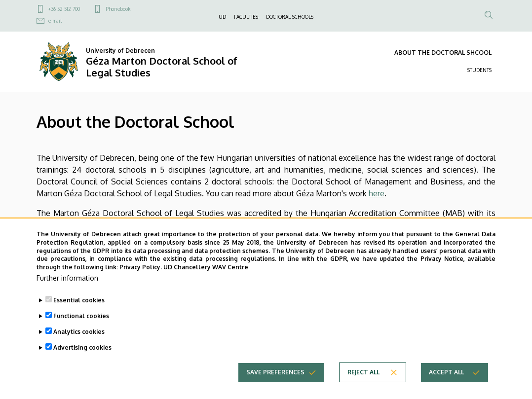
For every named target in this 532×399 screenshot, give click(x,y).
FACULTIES (246, 17)
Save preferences (275, 388)
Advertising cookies (82, 364)
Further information (67, 294)
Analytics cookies (79, 348)
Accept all (446, 388)
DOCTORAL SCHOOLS (290, 17)
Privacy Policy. (141, 283)
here (377, 193)
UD (222, 17)
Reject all (363, 388)
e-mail (55, 21)
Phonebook (118, 9)
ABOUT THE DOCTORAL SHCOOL (443, 53)
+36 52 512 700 (64, 9)
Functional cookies (81, 332)
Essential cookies (79, 316)
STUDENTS (479, 70)
